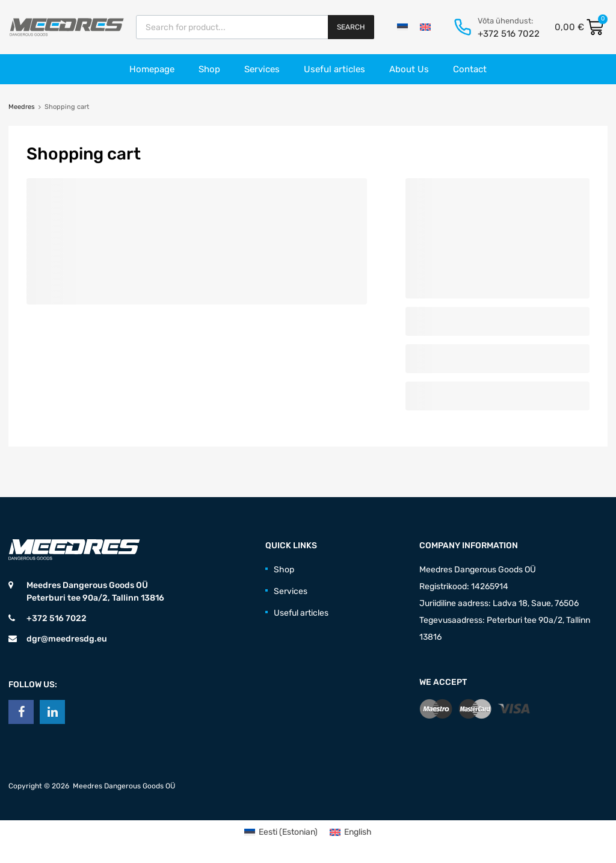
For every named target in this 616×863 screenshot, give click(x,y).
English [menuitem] (358, 832)
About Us (409, 69)
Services (262, 69)
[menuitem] (402, 27)
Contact (470, 69)
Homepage (152, 69)
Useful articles (334, 69)
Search (351, 27)
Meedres (22, 107)
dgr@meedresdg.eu (67, 639)
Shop (209, 69)
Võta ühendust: (505, 21)
